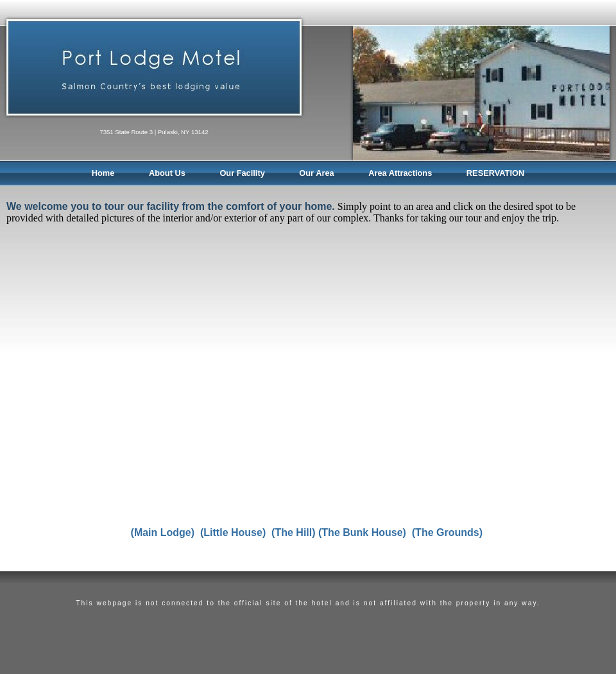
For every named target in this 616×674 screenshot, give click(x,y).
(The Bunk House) (362, 532)
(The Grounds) (447, 532)
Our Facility (242, 173)
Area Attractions (400, 173)
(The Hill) (293, 532)
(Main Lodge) (163, 532)
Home (103, 173)
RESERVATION (495, 173)
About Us (167, 173)
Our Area (316, 173)
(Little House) (235, 532)
